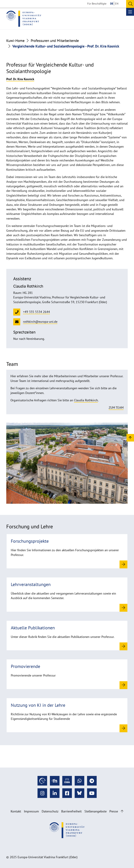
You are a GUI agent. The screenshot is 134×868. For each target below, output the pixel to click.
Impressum (31, 811)
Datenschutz (50, 811)
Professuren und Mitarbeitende (55, 41)
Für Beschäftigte (97, 3)
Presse (114, 811)
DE (112, 3)
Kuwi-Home (15, 41)
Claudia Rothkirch (86, 400)
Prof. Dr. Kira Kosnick (20, 79)
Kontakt (16, 811)
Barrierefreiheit (71, 811)
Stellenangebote (96, 811)
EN (117, 3)
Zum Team (116, 408)
